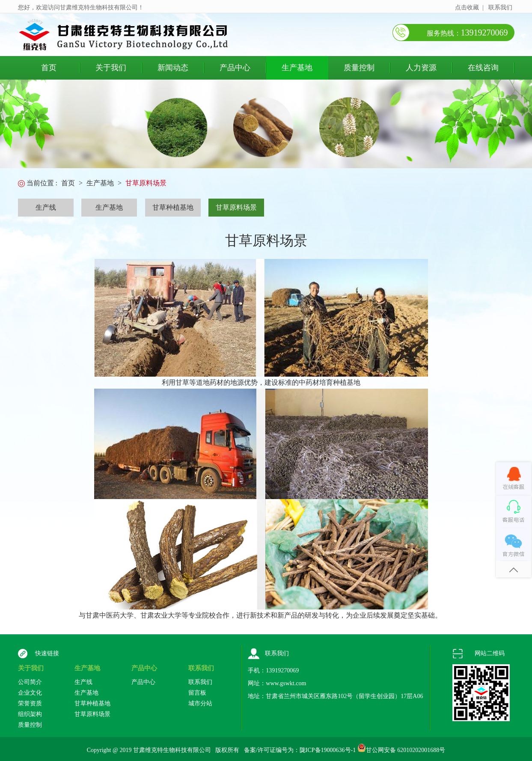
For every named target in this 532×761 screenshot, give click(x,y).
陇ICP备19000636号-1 (328, 750)
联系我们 (500, 7)
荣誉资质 (30, 703)
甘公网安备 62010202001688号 (406, 750)
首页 (49, 68)
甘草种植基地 (173, 207)
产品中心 (235, 68)
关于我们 (111, 68)
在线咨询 (483, 68)
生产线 (46, 207)
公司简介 (30, 682)
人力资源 (421, 68)
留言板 (197, 693)
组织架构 (30, 714)
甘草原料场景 (146, 183)
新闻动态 (173, 68)
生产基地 (297, 68)
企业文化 (30, 693)
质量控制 (359, 68)
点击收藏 (467, 7)
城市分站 (200, 703)
